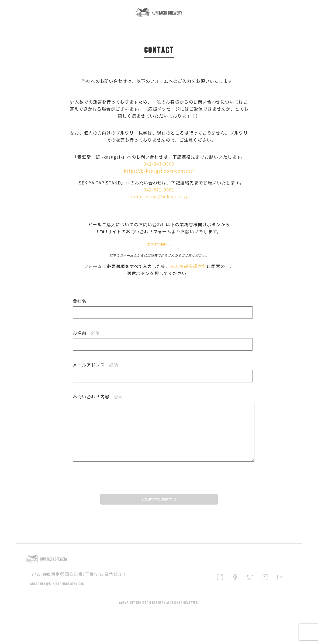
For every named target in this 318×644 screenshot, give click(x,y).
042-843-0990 (159, 168)
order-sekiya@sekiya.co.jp (159, 201)
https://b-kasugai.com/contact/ (159, 175)
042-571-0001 (159, 194)
